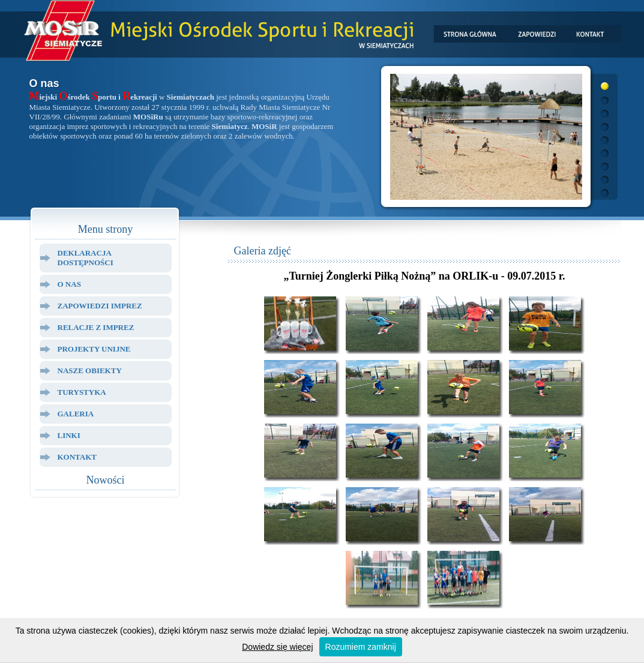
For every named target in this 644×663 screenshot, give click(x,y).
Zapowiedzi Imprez (100, 306)
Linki (69, 435)
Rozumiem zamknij (361, 647)
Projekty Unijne (94, 349)
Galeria (76, 414)
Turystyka (82, 392)
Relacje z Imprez (96, 327)
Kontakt (77, 457)
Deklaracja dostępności (86, 258)
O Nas (69, 284)
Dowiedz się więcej (277, 647)
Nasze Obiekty (90, 370)
